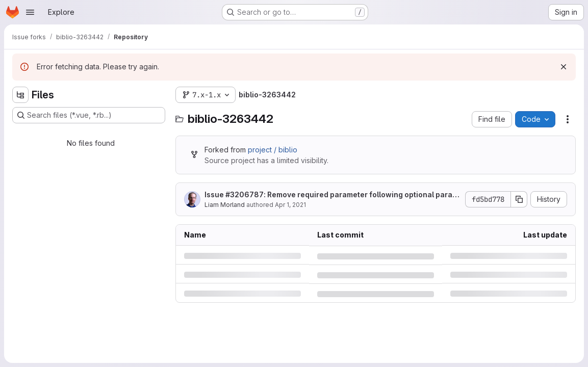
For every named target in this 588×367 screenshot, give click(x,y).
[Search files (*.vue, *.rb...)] (89, 115)
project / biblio (273, 150)
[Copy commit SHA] (519, 199)
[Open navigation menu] (30, 12)
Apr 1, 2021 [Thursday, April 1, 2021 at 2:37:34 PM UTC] (290, 205)
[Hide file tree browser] (20, 95)
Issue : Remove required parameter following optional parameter (331, 195)
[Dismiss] (564, 67)
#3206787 (245, 194)
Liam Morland (225, 205)
